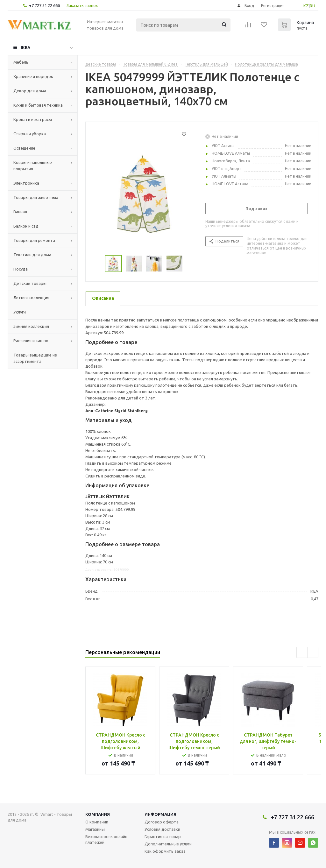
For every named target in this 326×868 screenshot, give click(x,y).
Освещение (24, 148)
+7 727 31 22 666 (44, 5)
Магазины (95, 829)
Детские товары (30, 283)
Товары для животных (36, 197)
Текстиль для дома (32, 255)
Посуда (21, 269)
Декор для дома (30, 91)
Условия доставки (162, 829)
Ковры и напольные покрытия (33, 166)
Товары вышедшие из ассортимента (35, 358)
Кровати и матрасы (33, 119)
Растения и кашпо (31, 341)
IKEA (25, 47)
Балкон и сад (26, 226)
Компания (98, 814)
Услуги (20, 312)
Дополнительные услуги (168, 844)
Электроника (26, 183)
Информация (160, 814)
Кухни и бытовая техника (38, 105)
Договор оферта (162, 822)
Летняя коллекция (31, 298)
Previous (302, 652)
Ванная (20, 212)
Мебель (21, 62)
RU (312, 6)
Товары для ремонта (34, 240)
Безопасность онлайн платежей (106, 839)
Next (313, 652)
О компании (97, 822)
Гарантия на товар (163, 836)
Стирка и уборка (30, 134)
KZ (306, 6)
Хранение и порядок (33, 76)
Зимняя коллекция (31, 326)
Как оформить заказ (165, 851)
